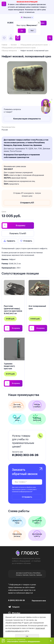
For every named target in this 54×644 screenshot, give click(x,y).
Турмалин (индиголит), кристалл (9, 366)
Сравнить (11, 241)
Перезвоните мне (39, 601)
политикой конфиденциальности (22, 492)
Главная (4, 45)
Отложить (28, 241)
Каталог (14, 45)
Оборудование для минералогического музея (19, 48)
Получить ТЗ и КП (18, 233)
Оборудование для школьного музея (34, 45)
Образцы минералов (9, 51)
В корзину (21, 225)
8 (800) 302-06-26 (25, 455)
